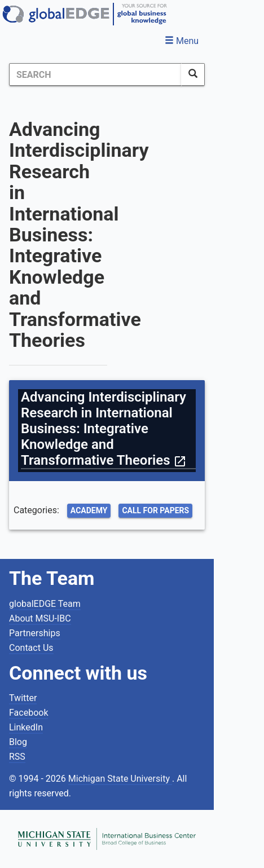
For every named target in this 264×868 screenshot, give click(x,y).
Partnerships (35, 633)
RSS (17, 757)
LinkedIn (26, 727)
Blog (18, 742)
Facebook (28, 713)
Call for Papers (155, 510)
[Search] (95, 74)
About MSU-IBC (40, 618)
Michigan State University (120, 779)
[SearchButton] (193, 74)
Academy (89, 510)
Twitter (23, 698)
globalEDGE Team (45, 604)
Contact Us (31, 648)
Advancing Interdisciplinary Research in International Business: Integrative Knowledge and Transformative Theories (104, 429)
